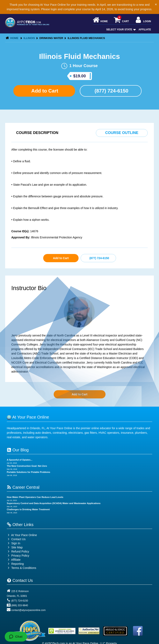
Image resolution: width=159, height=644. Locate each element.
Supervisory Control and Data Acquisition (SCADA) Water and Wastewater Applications (54, 503)
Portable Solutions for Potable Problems (28, 472)
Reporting (18, 564)
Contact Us (16, 539)
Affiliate (145, 30)
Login (143, 20)
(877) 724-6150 (111, 91)
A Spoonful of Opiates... (20, 460)
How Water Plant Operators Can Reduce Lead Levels (35, 497)
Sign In (13, 543)
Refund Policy (20, 551)
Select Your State (121, 30)
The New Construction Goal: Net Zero (27, 466)
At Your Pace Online (22, 535)
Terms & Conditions (24, 568)
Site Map (15, 547)
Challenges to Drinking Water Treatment (28, 509)
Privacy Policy (20, 556)
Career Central (23, 487)
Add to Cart (44, 91)
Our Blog (18, 450)
